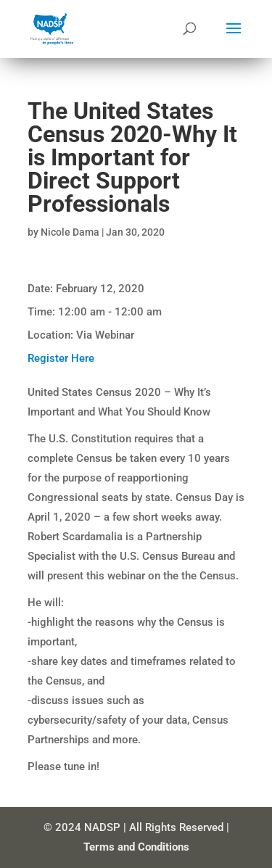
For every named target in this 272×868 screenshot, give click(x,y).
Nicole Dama (70, 232)
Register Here (61, 358)
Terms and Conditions (136, 847)
